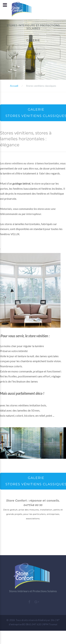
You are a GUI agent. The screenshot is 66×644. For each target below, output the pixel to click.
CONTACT (33, 54)
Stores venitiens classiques (41, 86)
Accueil (14, 86)
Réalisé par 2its (46, 620)
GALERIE (33, 40)
